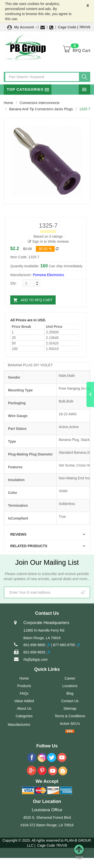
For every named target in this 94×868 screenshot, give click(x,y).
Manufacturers (19, 725)
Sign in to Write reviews (48, 241)
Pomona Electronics (49, 275)
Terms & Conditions (70, 716)
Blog (70, 693)
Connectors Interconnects (40, 103)
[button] (22, 27)
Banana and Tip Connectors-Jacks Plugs (41, 109)
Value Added (24, 701)
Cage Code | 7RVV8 (74, 27)
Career (70, 678)
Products (24, 686)
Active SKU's (70, 724)
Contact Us (70, 701)
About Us (24, 708)
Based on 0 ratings (48, 236)
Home (8, 103)
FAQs (24, 693)
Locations (70, 686)
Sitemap (70, 708)
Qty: (14, 283)
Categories (24, 716)
